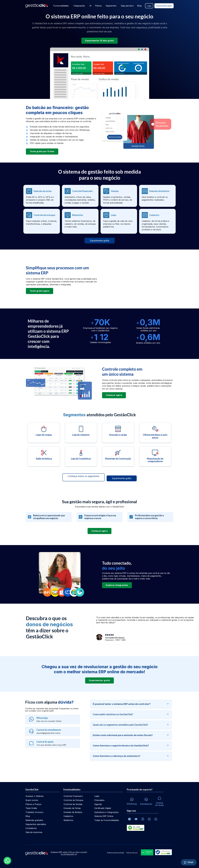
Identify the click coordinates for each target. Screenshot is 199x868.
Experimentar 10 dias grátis (100, 41)
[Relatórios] (80, 221)
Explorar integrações (117, 585)
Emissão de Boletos (73, 812)
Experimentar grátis (99, 680)
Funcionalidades (60, 6)
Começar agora (114, 395)
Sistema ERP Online (104, 816)
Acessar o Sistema (34, 796)
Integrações (79, 6)
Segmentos (111, 6)
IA (90, 6)
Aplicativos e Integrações (106, 812)
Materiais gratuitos (34, 820)
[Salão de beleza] (44, 457)
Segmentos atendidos (36, 824)
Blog (139, 6)
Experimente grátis (164, 6)
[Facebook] (143, 819)
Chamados (99, 800)
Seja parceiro (127, 6)
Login (149, 6)
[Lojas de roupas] (44, 433)
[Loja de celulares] (81, 433)
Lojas (97, 796)
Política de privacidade (116, 853)
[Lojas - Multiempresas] (119, 221)
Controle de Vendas (73, 804)
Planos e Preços (33, 804)
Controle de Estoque (73, 800)
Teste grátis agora (40, 291)
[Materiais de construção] (118, 457)
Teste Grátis (31, 808)
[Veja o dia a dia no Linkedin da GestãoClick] (149, 819)
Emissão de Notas (72, 808)
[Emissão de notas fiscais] (42, 196)
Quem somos (32, 800)
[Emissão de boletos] (157, 196)
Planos (98, 6)
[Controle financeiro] (80, 196)
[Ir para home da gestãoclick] (37, 6)
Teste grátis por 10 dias (42, 151)
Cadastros (68, 816)
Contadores (31, 828)
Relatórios (68, 820)
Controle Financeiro (73, 796)
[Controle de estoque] (42, 221)
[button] (7, 861)
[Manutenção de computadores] (155, 457)
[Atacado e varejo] (118, 433)
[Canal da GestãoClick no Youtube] (136, 819)
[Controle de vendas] (119, 196)
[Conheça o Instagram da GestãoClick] (129, 819)
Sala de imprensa (34, 832)
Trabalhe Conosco (34, 812)
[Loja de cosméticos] (81, 457)
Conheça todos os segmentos (84, 476)
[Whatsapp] (132, 801)
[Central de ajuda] (159, 801)
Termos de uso (132, 853)
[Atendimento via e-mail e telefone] (146, 801)
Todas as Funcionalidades (107, 820)
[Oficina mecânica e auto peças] (155, 433)
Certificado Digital (103, 808)
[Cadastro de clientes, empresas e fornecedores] (157, 221)
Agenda (98, 804)
